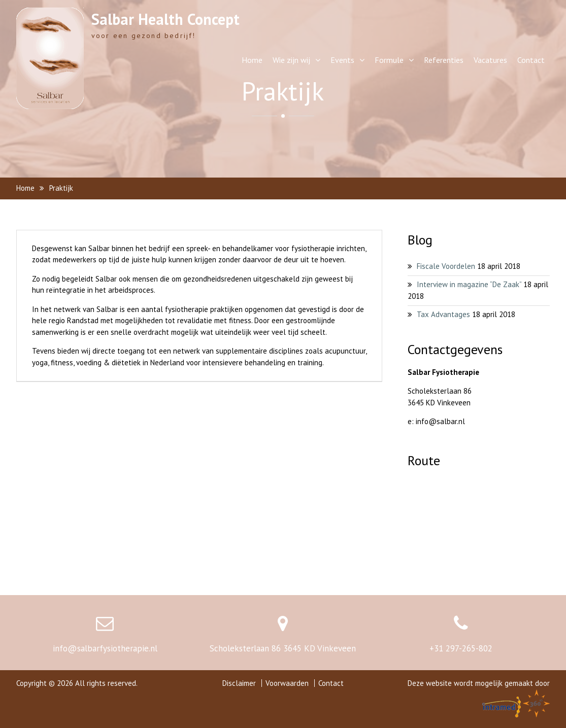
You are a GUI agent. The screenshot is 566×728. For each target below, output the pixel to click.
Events (342, 60)
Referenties (444, 60)
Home (252, 60)
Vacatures (490, 60)
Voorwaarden (287, 683)
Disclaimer (239, 683)
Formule (389, 60)
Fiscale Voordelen (446, 266)
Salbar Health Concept (165, 19)
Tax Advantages (443, 314)
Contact (531, 60)
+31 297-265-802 (461, 648)
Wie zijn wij (291, 60)
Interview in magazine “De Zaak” (469, 284)
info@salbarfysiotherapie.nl (105, 648)
